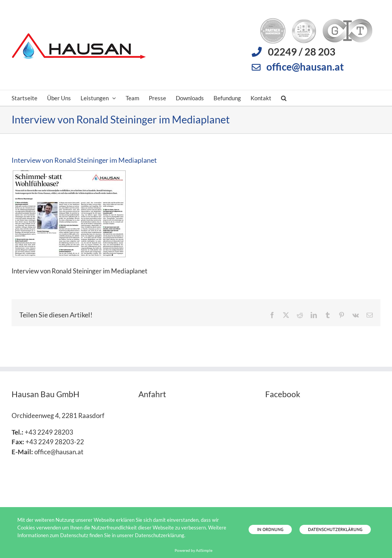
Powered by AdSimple (193, 550)
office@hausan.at (305, 67)
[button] (284, 98)
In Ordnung (270, 529)
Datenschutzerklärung (335, 529)
